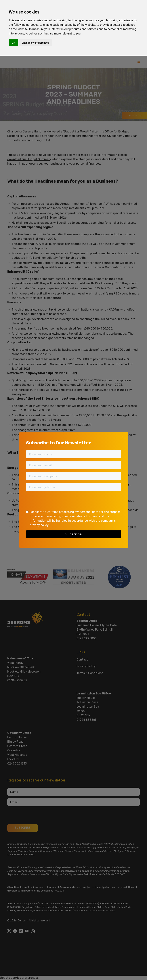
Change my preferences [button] (35, 43)
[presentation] (54, 501)
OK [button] (13, 43)
